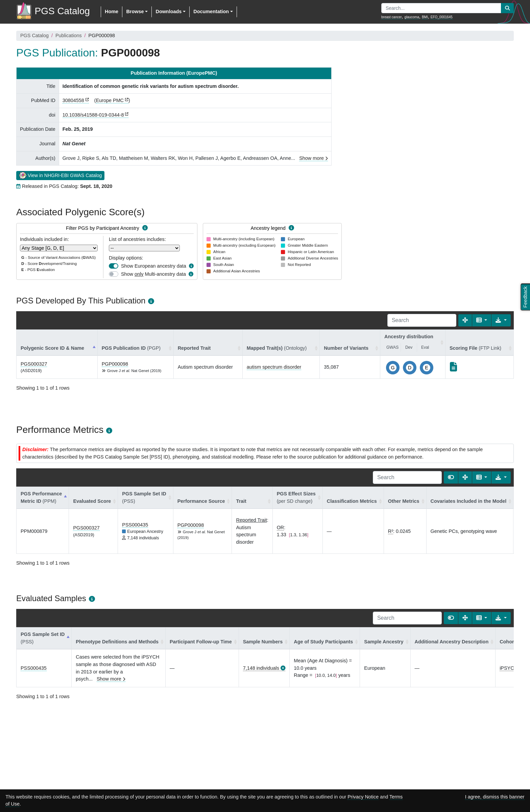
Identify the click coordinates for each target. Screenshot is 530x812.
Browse (135, 11)
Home (112, 11)
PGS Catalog (34, 35)
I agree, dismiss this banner (495, 797)
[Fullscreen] (465, 320)
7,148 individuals (261, 668)
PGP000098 (115, 364)
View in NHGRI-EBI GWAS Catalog (60, 175)
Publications (69, 35)
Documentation (211, 11)
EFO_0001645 (442, 17)
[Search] (422, 320)
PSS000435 (135, 525)
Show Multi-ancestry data (153, 274)
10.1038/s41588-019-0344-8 (93, 115)
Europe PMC (110, 100)
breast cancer (392, 17)
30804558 (73, 100)
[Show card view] (451, 477)
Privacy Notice (363, 797)
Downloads (168, 11)
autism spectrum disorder (274, 367)
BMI (425, 17)
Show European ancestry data (154, 266)
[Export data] (501, 320)
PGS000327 (34, 364)
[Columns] (482, 320)
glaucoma (412, 17)
